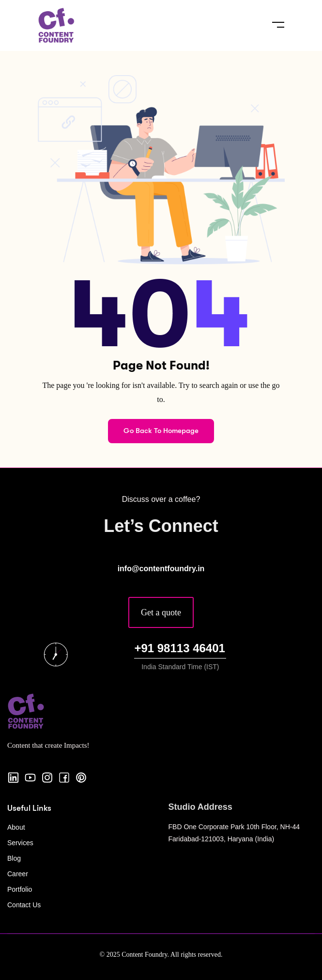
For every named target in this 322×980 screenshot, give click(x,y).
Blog (14, 858)
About (16, 827)
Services (20, 843)
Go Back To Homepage (161, 431)
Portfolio (20, 889)
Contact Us (24, 905)
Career (18, 874)
